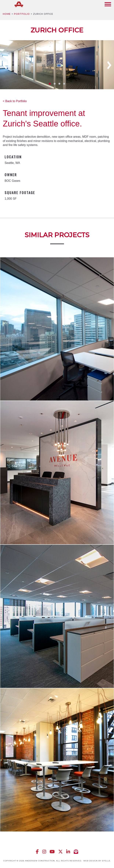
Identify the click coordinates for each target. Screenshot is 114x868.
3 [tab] (59, 84)
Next (109, 65)
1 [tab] (50, 84)
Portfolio (22, 14)
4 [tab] (64, 84)
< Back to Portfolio (15, 101)
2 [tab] (55, 84)
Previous (5, 65)
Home (7, 14)
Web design (90, 861)
